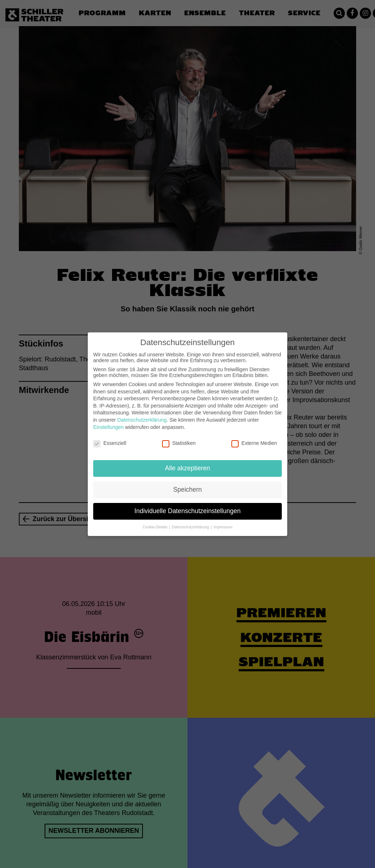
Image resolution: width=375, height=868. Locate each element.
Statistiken (179, 438)
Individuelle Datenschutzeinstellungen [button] (188, 506)
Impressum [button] (223, 522)
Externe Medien (254, 438)
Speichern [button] (188, 484)
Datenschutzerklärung (142, 415)
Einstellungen (108, 422)
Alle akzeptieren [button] (188, 463)
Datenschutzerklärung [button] (191, 522)
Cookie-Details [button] (155, 522)
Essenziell (110, 438)
